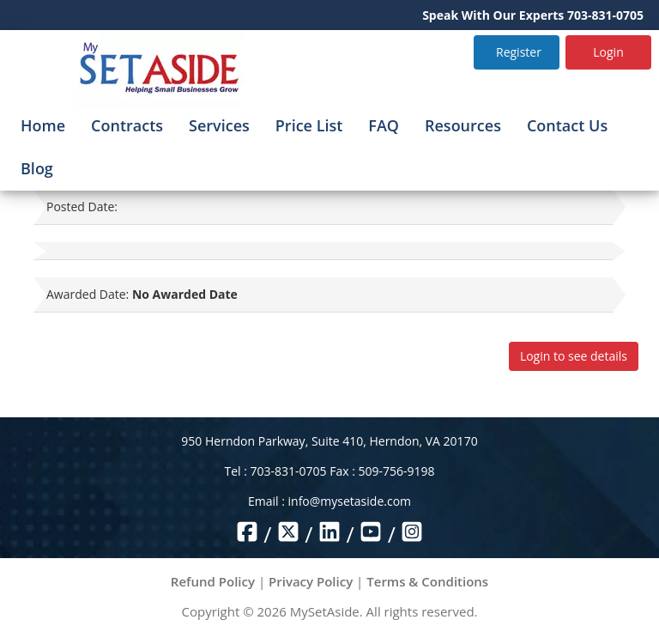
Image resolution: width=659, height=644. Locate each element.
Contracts (127, 125)
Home (43, 125)
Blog (37, 168)
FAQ (384, 125)
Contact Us (567, 125)
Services (219, 125)
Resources (463, 125)
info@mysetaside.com (350, 501)
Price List (309, 125)
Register (519, 52)
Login (608, 52)
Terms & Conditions (427, 581)
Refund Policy (213, 581)
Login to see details (574, 356)
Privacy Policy (311, 581)
